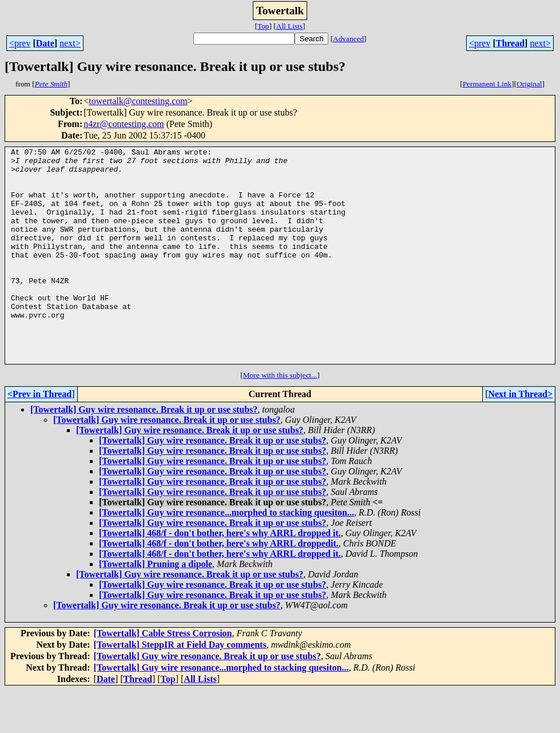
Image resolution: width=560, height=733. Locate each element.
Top (263, 26)
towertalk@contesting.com (138, 101)
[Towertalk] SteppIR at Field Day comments (180, 688)
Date (45, 43)
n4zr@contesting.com (124, 124)
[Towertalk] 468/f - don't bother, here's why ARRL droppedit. (219, 586)
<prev (20, 43)
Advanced (348, 39)
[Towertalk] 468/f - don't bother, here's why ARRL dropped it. (220, 576)
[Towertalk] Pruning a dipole (156, 607)
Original (529, 84)
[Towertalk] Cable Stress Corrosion (163, 676)
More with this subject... (280, 418)
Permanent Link (487, 84)
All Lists (289, 26)
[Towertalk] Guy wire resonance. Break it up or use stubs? (144, 452)
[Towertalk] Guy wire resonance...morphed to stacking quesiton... (227, 555)
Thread (510, 43)
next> (70, 43)
